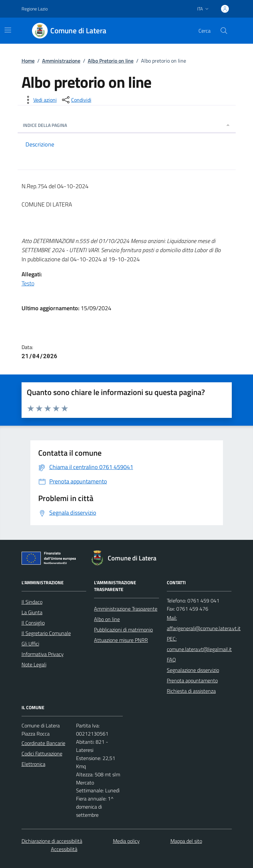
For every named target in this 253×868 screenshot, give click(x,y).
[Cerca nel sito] (224, 31)
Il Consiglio (33, 623)
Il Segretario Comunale (46, 633)
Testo (28, 283)
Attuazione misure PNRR (121, 640)
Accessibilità (64, 849)
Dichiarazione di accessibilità (52, 841)
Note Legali (34, 664)
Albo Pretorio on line (111, 61)
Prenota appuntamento (192, 680)
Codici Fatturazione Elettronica (42, 759)
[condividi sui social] (76, 100)
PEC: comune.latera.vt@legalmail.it (199, 644)
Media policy (126, 841)
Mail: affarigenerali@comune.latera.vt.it (204, 623)
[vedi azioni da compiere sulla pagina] (40, 100)
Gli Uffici (30, 644)
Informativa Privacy (43, 654)
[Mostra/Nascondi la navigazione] (8, 30)
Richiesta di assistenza (191, 691)
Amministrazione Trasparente (126, 609)
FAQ (171, 660)
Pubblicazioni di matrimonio (123, 630)
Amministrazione (61, 61)
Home (28, 61)
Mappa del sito (186, 841)
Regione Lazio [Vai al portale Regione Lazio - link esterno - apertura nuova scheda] (35, 9)
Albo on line (107, 619)
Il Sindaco (32, 602)
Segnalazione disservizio (193, 670)
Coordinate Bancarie (43, 743)
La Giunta (32, 612)
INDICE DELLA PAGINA (127, 125)
